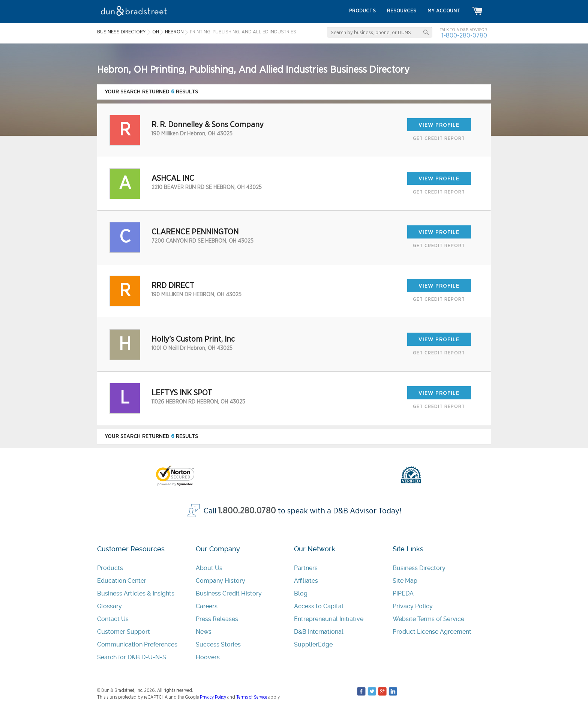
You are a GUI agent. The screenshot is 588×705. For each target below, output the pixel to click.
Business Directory (419, 568)
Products (110, 568)
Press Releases (217, 619)
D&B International (319, 632)
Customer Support (124, 632)
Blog (301, 593)
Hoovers (208, 657)
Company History (220, 581)
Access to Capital (319, 606)
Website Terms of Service (428, 619)
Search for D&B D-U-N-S (132, 657)
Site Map (405, 581)
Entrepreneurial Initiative (329, 619)
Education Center (122, 581)
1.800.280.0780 (247, 511)
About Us (209, 568)
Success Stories (218, 644)
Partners (306, 568)
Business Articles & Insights (136, 593)
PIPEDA (403, 593)
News (204, 632)
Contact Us (113, 619)
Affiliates (306, 581)
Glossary (109, 606)
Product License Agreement (432, 632)
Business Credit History (229, 593)
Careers (207, 606)
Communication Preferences (137, 644)
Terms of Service (252, 697)
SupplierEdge (313, 644)
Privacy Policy (413, 606)
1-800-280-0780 (464, 35)
